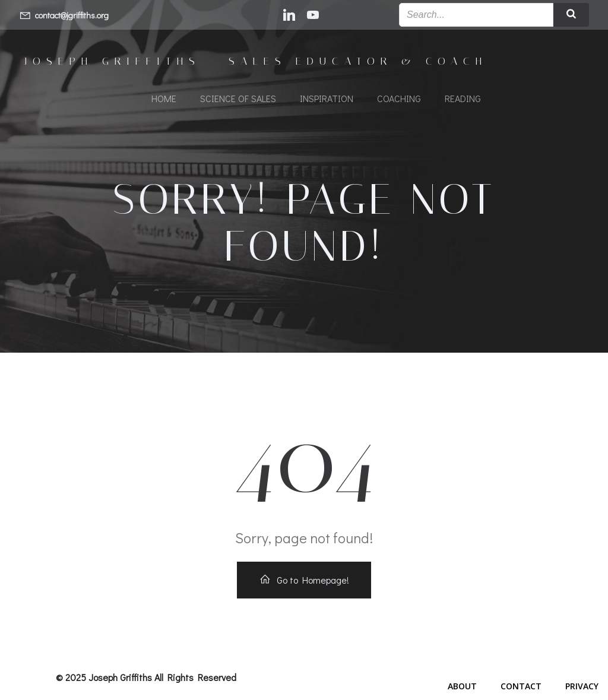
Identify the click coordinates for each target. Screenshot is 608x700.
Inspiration (327, 98)
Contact (521, 686)
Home (164, 98)
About (462, 686)
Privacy (582, 686)
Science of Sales (238, 98)
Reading (463, 98)
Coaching (399, 98)
